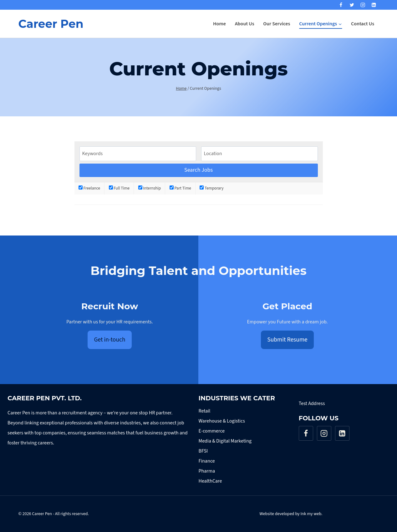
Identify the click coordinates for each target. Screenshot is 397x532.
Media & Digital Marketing (225, 441)
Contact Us (363, 24)
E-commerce (212, 431)
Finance (207, 461)
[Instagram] (363, 5)
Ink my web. (311, 514)
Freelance (89, 188)
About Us (245, 24)
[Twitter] (352, 5)
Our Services (277, 24)
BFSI (203, 451)
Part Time (180, 188)
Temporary (211, 188)
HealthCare (210, 481)
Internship (150, 188)
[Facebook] (341, 5)
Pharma (207, 471)
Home (219, 24)
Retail (205, 411)
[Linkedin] (374, 5)
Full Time (119, 188)
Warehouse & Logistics (222, 421)
